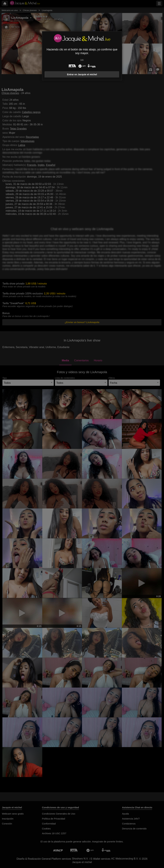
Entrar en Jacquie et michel (82, 74)
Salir (82, 60)
